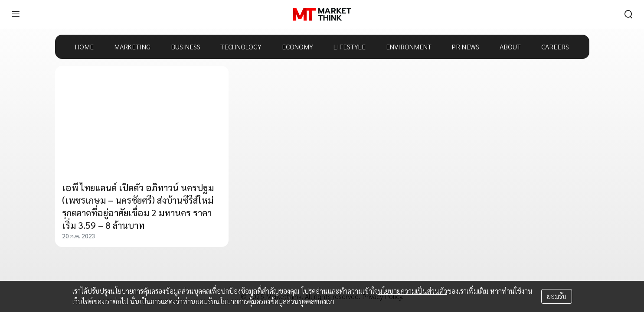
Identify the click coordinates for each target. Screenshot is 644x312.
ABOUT (510, 47)
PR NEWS (465, 47)
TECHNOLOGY (241, 47)
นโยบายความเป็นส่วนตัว (412, 291)
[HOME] (322, 14)
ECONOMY (297, 47)
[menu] (16, 14)
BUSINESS (186, 47)
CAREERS (555, 47)
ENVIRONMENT (409, 47)
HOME (84, 47)
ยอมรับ (557, 296)
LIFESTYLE (350, 47)
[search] (628, 14)
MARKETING (132, 47)
